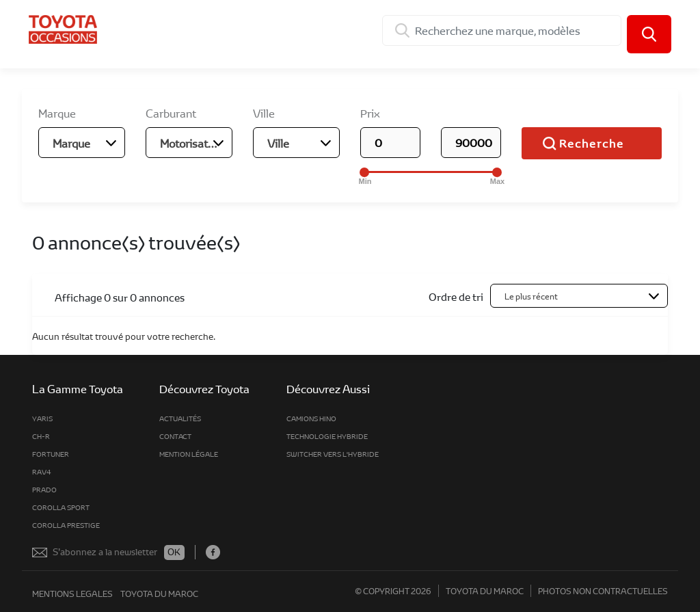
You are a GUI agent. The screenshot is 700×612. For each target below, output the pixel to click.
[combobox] (82, 143)
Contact (175, 436)
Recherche (592, 143)
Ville (264, 113)
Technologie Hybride (327, 436)
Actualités (180, 418)
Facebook (213, 552)
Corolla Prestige (66, 525)
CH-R (41, 436)
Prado (44, 490)
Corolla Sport (61, 507)
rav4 (42, 472)
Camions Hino (311, 418)
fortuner (51, 454)
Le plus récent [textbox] (531, 296)
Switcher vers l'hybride (333, 454)
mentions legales (72, 594)
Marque (57, 113)
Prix (370, 113)
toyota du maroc (159, 594)
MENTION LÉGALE (189, 454)
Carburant (171, 113)
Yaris (42, 418)
